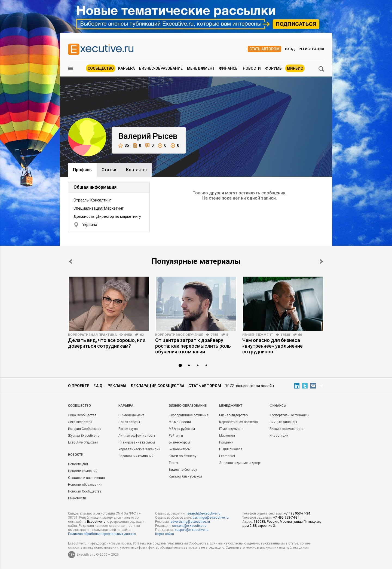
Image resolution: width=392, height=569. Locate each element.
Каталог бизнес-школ (185, 476)
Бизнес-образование (161, 68)
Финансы (229, 68)
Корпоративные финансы (289, 415)
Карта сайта (165, 534)
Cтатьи (109, 170)
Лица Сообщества (82, 415)
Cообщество (79, 406)
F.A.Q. (98, 386)
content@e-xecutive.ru (189, 526)
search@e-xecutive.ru (204, 513)
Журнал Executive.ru (84, 436)
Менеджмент (201, 68)
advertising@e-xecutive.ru (190, 522)
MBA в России (180, 422)
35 (124, 146)
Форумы (274, 68)
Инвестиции (279, 436)
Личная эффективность (137, 436)
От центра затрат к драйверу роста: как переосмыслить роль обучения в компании (193, 346)
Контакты (136, 170)
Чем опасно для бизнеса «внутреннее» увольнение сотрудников (272, 346)
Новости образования (85, 485)
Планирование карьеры (137, 442)
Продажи (226, 442)
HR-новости (77, 498)
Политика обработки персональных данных (102, 534)
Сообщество (101, 68)
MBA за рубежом (182, 429)
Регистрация (311, 49)
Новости (252, 68)
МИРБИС (295, 68)
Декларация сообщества (157, 386)
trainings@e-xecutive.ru (211, 518)
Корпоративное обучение (179, 335)
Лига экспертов (80, 422)
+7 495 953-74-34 (297, 513)
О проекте (79, 386)
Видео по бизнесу (183, 470)
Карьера (126, 68)
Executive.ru (96, 522)
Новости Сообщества (85, 491)
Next (321, 261)
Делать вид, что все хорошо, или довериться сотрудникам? (107, 343)
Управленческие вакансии (139, 449)
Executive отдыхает (83, 442)
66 (300, 335)
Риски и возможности (287, 429)
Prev (71, 261)
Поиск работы (129, 422)
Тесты (173, 463)
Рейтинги (176, 436)
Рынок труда (128, 429)
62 (142, 335)
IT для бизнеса (231, 449)
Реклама (117, 386)
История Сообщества (85, 429)
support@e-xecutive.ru (192, 530)
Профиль (82, 170)
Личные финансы (283, 422)
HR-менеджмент (258, 335)
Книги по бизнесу (183, 456)
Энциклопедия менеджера (240, 463)
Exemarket (227, 456)
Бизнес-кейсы (180, 449)
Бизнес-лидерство (233, 415)
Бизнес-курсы (179, 442)
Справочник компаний (136, 456)
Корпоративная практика (92, 335)
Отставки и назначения (86, 478)
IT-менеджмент (231, 429)
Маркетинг (227, 436)
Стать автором (264, 49)
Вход (290, 49)
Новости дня (78, 464)
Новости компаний (83, 471)
